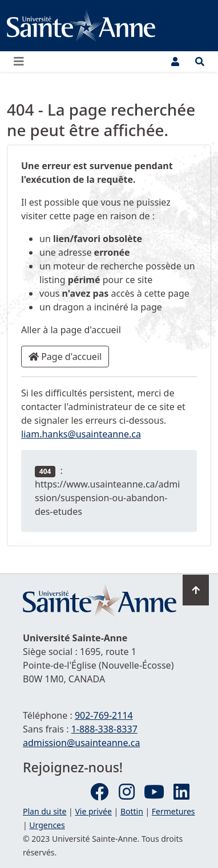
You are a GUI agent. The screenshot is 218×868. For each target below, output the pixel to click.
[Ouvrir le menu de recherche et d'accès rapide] (200, 62)
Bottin (132, 811)
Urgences (47, 825)
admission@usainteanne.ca (81, 743)
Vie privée (93, 811)
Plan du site (45, 811)
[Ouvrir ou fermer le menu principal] (22, 62)
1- (104, 729)
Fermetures (173, 811)
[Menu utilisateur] (175, 62)
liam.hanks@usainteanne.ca (81, 434)
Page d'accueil (65, 357)
